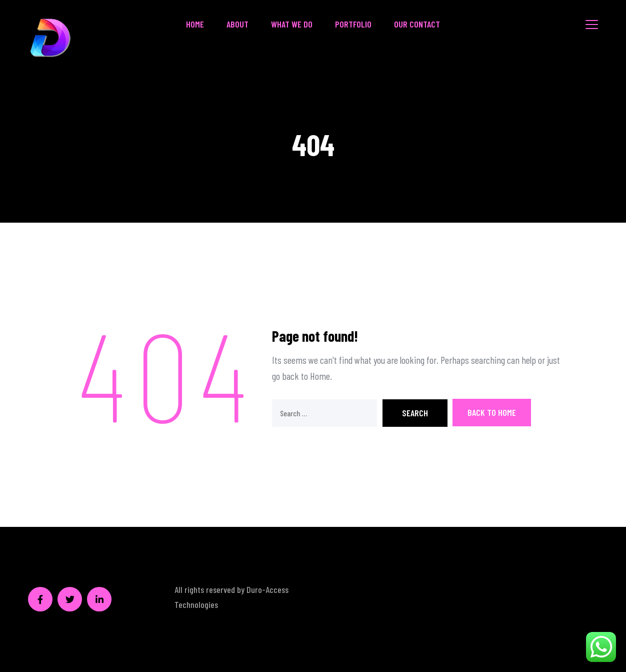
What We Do (292, 24)
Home (195, 24)
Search (415, 413)
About (237, 24)
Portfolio (353, 24)
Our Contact (417, 24)
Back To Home (492, 412)
